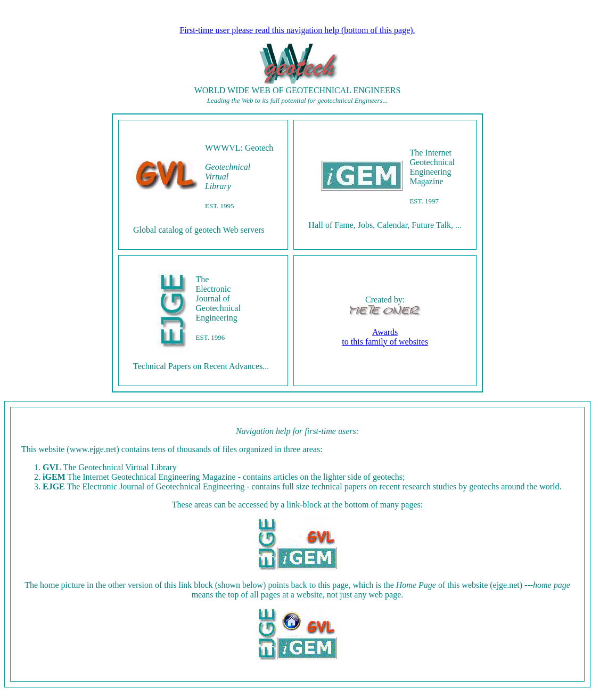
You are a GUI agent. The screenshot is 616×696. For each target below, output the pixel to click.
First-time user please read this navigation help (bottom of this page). (297, 30)
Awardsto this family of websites (385, 337)
